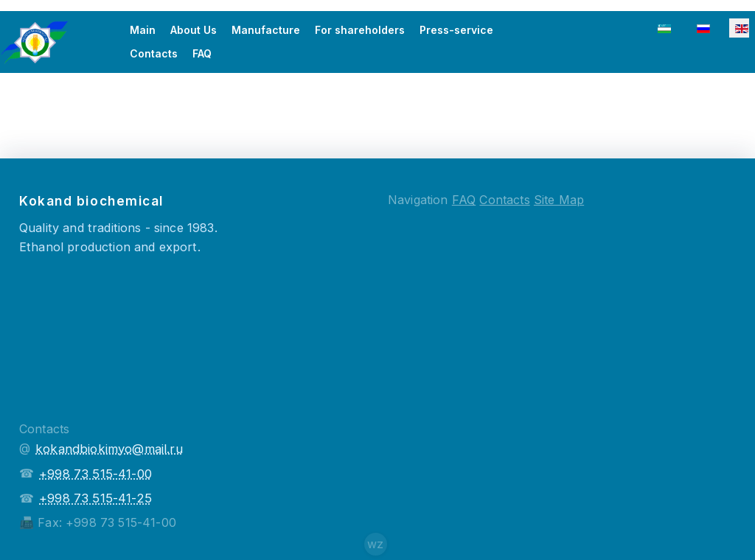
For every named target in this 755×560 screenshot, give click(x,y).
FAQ (202, 53)
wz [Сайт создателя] (375, 544)
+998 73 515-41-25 (95, 498)
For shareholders (360, 30)
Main (143, 30)
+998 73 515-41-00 (95, 474)
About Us (194, 30)
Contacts (154, 53)
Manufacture (266, 30)
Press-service (456, 30)
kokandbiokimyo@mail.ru (109, 449)
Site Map (559, 200)
